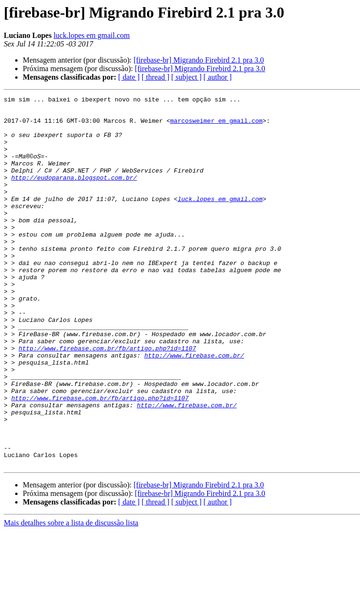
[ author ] (218, 77)
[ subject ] (186, 77)
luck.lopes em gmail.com (92, 35)
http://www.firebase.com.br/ (194, 408)
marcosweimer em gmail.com (216, 126)
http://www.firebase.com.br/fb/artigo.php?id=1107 (107, 399)
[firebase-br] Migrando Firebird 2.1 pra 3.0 (199, 60)
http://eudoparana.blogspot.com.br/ (74, 194)
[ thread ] (156, 77)
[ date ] (129, 77)
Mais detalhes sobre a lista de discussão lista (71, 597)
